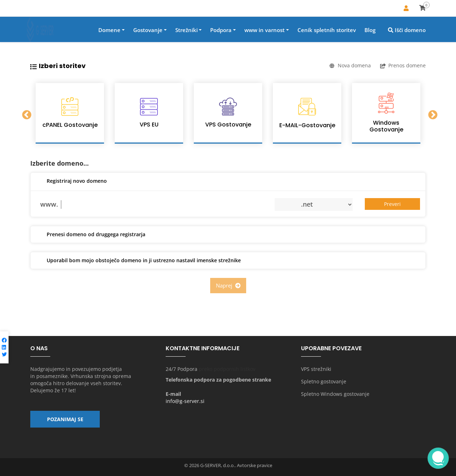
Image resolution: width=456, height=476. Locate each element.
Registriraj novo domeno (71, 181)
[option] (70, 113)
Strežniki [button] (186, 30)
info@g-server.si (185, 401)
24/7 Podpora (182, 369)
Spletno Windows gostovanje (335, 394)
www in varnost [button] (265, 30)
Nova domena (350, 65)
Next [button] (431, 113)
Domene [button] (109, 30)
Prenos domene (403, 65)
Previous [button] (25, 113)
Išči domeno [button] (407, 30)
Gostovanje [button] (148, 30)
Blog (370, 30)
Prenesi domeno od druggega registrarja (91, 235)
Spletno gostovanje (324, 381)
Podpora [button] (221, 30)
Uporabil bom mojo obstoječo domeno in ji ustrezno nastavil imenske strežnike (138, 261)
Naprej (228, 285)
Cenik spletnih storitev (327, 30)
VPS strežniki (316, 369)
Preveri (392, 204)
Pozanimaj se (65, 419)
